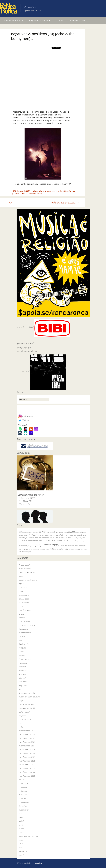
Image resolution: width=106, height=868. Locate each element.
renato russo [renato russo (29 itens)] (74, 546)
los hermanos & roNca (27, 693)
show (21, 817)
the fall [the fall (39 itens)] (52, 549)
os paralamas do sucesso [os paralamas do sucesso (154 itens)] (55, 540)
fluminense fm (24, 644)
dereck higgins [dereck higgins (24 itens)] (42, 535)
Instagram (25, 416)
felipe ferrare (23, 637)
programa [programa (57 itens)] (31, 545)
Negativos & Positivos (40, 21)
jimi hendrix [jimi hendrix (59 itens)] (30, 537)
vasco (21, 840)
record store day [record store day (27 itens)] (65, 546)
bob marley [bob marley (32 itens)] (50, 532)
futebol (21, 652)
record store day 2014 (27, 734)
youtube (16, 193)
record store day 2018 (27, 750)
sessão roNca (24, 810)
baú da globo (24, 599)
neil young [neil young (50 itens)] (78, 537)
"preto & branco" (25, 569)
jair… (10, 203)
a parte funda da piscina (28, 580)
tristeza (22, 832)
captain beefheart (25, 610)
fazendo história (25, 633)
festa (21, 640)
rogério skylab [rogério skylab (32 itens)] (35, 549)
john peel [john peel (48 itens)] (38, 537)
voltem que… (24, 851)
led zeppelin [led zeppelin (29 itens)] (46, 538)
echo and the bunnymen (33, 193)
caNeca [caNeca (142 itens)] (72, 532)
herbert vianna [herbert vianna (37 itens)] (82, 535)
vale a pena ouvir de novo (28, 836)
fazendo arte (24, 629)
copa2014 (23, 618)
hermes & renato (25, 659)
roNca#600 (23, 795)
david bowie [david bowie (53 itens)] (33, 535)
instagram (23, 674)
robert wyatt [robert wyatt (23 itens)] (82, 546)
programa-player (25, 719)
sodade (22, 821)
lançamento (23, 685)
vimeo (21, 844)
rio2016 (22, 780)
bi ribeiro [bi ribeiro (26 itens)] (30, 532)
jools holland (24, 682)
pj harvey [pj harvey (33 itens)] (81, 541)
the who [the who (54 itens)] (77, 549)
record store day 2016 (27, 742)
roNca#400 (23, 787)
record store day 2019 (27, 753)
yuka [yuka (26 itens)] (30, 552)
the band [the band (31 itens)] (46, 549)
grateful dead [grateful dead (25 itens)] (73, 535)
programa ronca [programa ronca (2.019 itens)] (48, 545)
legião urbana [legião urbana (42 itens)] (54, 538)
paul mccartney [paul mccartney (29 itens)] (73, 541)
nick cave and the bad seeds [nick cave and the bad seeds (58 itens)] (32, 541)
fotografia (38, 191)
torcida (72, 191)
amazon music (24, 588)
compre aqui (23, 371)
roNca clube (23, 783)
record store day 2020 (27, 757)
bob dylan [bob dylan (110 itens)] (42, 532)
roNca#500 (23, 791)
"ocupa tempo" (24, 565)
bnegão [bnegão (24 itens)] (35, 532)
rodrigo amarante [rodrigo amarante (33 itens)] (25, 549)
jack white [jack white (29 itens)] (22, 538)
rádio (21, 727)
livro (20, 689)
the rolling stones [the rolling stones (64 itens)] (68, 549)
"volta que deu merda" (27, 572)
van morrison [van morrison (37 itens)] (23, 552)
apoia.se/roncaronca (33, 11)
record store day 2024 (27, 772)
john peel (22, 678)
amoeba (22, 591)
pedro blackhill (24, 712)
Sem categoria (24, 806)
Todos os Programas (13, 21)
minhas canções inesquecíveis (30, 697)
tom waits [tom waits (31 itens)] (84, 549)
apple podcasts (24, 595)
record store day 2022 (27, 765)
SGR (20, 814)
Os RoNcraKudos (77, 21)
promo (21, 723)
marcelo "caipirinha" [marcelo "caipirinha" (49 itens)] (67, 537)
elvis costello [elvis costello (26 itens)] (56, 535)
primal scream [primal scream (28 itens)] (23, 546)
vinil (20, 848)
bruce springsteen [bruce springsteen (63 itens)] (61, 532)
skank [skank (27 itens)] (41, 549)
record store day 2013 (27, 731)
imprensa (47, 191)
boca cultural (24, 603)
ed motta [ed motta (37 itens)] (49, 535)
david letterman (25, 621)
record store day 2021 (27, 761)
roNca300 (23, 799)
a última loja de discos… (65, 203)
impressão (23, 670)
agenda (22, 584)
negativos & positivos (60, 191)
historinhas (23, 663)
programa (23, 716)
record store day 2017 (27, 746)
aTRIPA (60, 21)
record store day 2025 (27, 776)
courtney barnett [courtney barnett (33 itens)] (81, 532)
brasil (21, 606)
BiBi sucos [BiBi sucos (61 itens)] (23, 532)
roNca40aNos (24, 802)
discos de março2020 (27, 625)
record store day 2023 (27, 768)
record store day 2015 (27, 738)
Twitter (23, 420)
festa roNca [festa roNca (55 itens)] (64, 535)
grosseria (22, 655)
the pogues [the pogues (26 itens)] (58, 549)
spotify (21, 825)
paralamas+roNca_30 (27, 708)
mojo (21, 701)
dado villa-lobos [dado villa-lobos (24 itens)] (24, 535)
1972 (21, 576)
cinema (22, 614)
